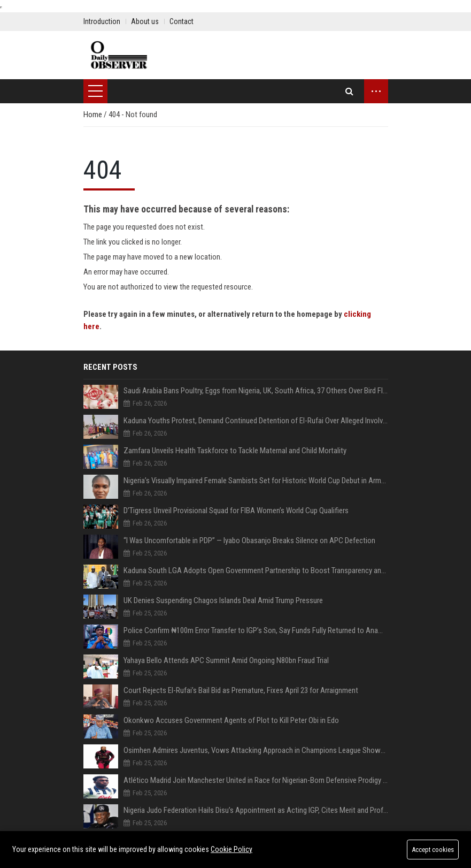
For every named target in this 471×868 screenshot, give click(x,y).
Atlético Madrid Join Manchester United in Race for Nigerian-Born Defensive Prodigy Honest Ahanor (256, 780)
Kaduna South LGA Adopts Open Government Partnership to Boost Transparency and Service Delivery (256, 570)
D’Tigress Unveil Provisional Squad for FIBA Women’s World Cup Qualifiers (236, 511)
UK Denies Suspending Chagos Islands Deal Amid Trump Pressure (223, 600)
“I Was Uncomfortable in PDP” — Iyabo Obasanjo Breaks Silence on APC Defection (249, 540)
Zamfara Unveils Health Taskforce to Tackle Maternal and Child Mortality (235, 451)
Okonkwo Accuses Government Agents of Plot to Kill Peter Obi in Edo (231, 720)
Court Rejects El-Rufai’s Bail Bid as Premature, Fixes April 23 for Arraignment (241, 690)
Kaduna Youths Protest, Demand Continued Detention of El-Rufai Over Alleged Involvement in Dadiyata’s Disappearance (256, 421)
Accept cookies (432, 850)
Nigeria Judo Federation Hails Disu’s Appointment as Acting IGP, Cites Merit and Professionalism (256, 810)
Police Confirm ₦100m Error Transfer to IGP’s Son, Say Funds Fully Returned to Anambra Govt (256, 630)
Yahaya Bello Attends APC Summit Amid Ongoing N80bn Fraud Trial (226, 660)
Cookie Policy (231, 849)
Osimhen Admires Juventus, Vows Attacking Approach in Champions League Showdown (256, 750)
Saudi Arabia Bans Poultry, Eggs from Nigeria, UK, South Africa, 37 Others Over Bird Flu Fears (256, 391)
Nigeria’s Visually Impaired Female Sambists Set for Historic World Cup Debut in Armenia (256, 481)
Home (94, 115)
